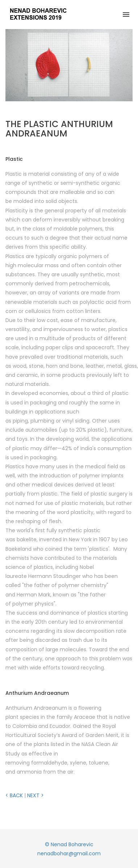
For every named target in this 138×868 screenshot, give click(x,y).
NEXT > (35, 795)
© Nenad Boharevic (69, 844)
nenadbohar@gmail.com (69, 853)
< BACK (14, 795)
